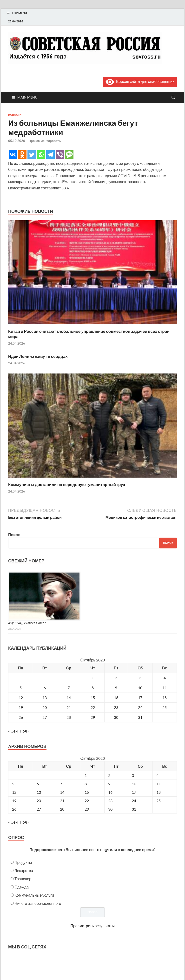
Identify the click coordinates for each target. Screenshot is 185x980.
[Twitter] (32, 155)
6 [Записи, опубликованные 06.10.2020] (45, 688)
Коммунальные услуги (34, 895)
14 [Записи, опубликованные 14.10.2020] (69, 697)
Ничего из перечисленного (38, 903)
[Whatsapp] (41, 155)
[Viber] (60, 155)
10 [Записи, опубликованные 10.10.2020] (140, 688)
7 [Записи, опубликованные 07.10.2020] (69, 688)
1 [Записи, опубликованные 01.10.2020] (93, 678)
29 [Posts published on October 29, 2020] (87, 809)
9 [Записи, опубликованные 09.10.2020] (116, 688)
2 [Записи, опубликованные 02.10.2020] (116, 678)
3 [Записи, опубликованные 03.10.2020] (140, 678)
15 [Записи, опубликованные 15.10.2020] (93, 697)
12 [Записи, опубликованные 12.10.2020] (21, 697)
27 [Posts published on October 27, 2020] (39, 809)
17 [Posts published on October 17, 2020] (134, 792)
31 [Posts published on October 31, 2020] (134, 809)
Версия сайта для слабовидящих (140, 81)
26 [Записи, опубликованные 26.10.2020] (21, 717)
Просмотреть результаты (92, 926)
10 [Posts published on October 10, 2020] (134, 784)
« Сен (13, 731)
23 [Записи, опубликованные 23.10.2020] (116, 707)
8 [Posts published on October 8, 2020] (86, 784)
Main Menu (27, 97)
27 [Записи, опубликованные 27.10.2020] (45, 717)
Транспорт (24, 879)
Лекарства (24, 870)
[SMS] (69, 155)
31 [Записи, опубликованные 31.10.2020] (140, 717)
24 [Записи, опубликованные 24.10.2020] (140, 707)
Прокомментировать (45, 141)
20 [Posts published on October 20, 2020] (39, 801)
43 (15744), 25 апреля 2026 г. (27, 623)
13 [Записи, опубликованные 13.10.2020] (45, 697)
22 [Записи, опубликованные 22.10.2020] (93, 707)
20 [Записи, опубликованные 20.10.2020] (45, 707)
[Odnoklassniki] (22, 155)
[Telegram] (50, 155)
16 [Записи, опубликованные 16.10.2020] (116, 697)
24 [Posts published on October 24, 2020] (134, 801)
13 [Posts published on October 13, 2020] (39, 792)
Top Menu (19, 13)
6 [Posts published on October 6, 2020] (38, 784)
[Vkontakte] (13, 155)
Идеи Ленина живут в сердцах (38, 356)
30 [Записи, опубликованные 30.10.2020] (116, 717)
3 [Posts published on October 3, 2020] (133, 775)
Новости (15, 115)
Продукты (23, 862)
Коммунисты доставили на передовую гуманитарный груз (67, 484)
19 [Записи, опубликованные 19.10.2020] (21, 707)
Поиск (14, 535)
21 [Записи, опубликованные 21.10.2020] (69, 707)
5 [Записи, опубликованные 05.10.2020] (21, 688)
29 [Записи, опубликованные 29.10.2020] (93, 717)
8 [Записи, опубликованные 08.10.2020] (93, 688)
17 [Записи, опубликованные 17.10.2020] (140, 697)
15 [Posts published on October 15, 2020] (87, 792)
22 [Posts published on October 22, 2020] (87, 801)
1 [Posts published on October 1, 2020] (86, 775)
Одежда (22, 887)
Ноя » (24, 731)
